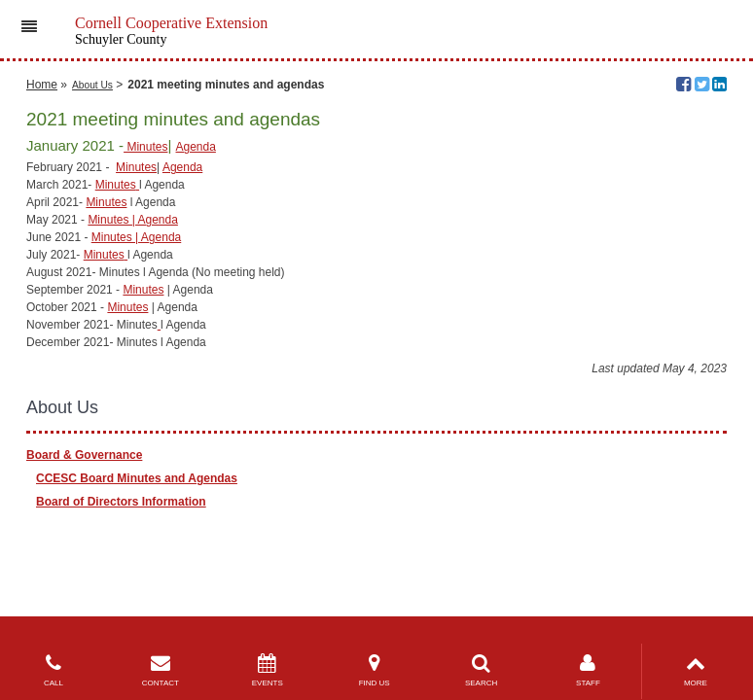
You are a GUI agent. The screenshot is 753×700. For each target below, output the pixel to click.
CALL (54, 670)
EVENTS (268, 670)
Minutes (145, 147)
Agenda (196, 147)
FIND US (375, 670)
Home (42, 85)
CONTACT (161, 670)
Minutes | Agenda (133, 220)
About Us (92, 85)
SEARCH (482, 670)
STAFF (589, 670)
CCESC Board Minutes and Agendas (137, 478)
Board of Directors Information (121, 502)
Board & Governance (84, 455)
